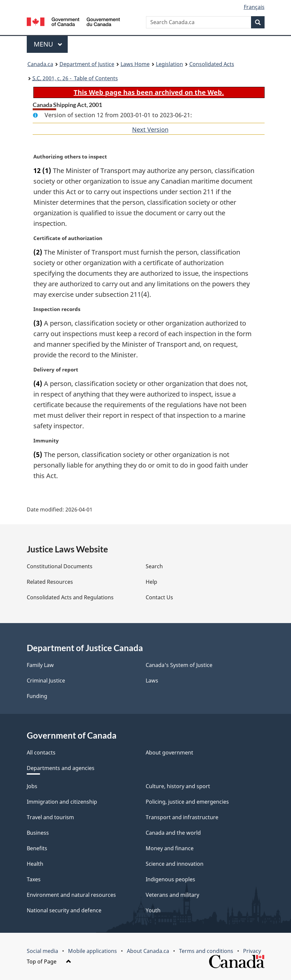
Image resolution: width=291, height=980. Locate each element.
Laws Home (135, 64)
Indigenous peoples (170, 879)
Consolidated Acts (212, 64)
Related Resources (50, 582)
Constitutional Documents (60, 566)
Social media (42, 951)
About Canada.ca (148, 951)
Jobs (32, 786)
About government (169, 752)
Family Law (40, 665)
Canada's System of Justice (179, 665)
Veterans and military (172, 895)
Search (154, 566)
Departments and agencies (61, 768)
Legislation (169, 64)
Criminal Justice (46, 681)
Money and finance (170, 848)
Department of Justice (87, 64)
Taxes (34, 879)
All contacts (41, 752)
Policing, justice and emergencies (187, 802)
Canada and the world (173, 833)
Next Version (150, 129)
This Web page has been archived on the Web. (149, 92)
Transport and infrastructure (182, 817)
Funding (37, 696)
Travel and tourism (50, 817)
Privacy (252, 951)
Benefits (37, 848)
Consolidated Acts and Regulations (70, 597)
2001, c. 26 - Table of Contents (75, 78)
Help (151, 582)
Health (35, 864)
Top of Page (49, 962)
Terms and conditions (206, 951)
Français (254, 7)
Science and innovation (175, 864)
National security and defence (64, 910)
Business (38, 833)
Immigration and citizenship (62, 802)
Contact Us (159, 597)
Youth (153, 910)
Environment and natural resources (71, 895)
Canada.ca (40, 64)
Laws (152, 681)
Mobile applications (92, 951)
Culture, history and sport (178, 786)
